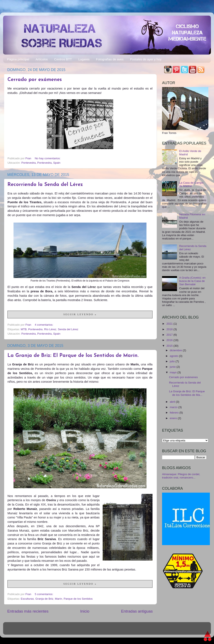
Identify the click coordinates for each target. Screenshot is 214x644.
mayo (174, 372)
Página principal (18, 59)
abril (173, 402)
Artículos (42, 59)
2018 (170, 329)
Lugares (84, 59)
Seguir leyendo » (80, 314)
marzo (174, 407)
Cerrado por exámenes (35, 80)
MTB (24, 329)
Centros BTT (63, 59)
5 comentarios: (44, 594)
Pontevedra (35, 329)
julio (173, 361)
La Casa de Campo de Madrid (191, 184)
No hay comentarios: (48, 158)
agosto (174, 356)
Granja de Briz (44, 599)
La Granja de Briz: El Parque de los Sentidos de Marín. (73, 356)
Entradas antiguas (137, 611)
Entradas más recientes (28, 611)
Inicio (85, 611)
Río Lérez (50, 329)
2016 (170, 340)
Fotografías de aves (110, 59)
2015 (170, 346)
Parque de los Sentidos (78, 599)
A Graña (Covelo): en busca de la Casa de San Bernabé (192, 281)
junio (173, 367)
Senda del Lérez (68, 329)
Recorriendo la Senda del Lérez (45, 185)
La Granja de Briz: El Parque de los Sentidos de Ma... (187, 393)
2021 (170, 324)
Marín (58, 599)
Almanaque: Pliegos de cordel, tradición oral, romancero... (181, 476)
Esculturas (27, 599)
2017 (170, 335)
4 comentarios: (44, 325)
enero (174, 418)
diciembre (176, 350)
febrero (175, 413)
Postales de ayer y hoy (146, 59)
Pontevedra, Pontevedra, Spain (41, 163)
